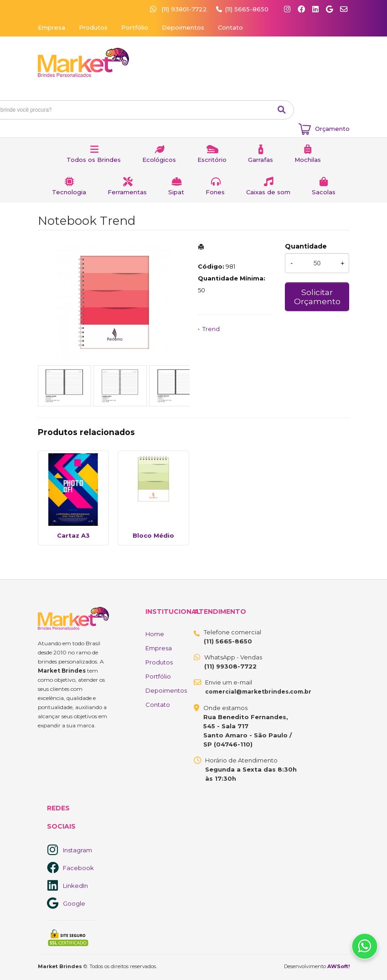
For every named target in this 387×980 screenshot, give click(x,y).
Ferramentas (127, 192)
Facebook (78, 868)
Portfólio (135, 27)
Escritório (212, 160)
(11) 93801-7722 (179, 9)
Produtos (93, 27)
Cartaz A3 (73, 535)
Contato (230, 27)
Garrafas (261, 160)
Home (155, 634)
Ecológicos (159, 160)
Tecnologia (69, 192)
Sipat (176, 192)
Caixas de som (268, 192)
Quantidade (306, 246)
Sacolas (324, 192)
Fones (215, 192)
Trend (211, 329)
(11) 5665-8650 (247, 9)
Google (74, 903)
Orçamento (332, 129)
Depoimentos (183, 27)
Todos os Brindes (94, 160)
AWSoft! (338, 966)
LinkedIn (75, 886)
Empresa (52, 27)
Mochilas (308, 160)
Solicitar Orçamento (317, 297)
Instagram (77, 850)
